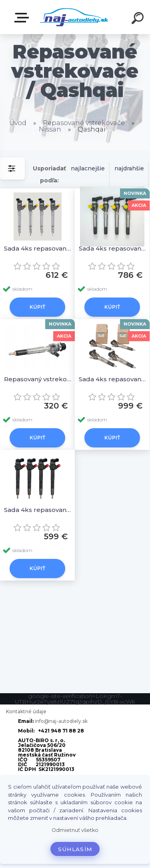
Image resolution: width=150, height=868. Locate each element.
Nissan (50, 129)
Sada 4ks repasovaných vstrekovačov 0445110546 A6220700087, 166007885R (39, 248)
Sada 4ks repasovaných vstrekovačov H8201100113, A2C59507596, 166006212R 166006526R (113, 379)
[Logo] (74, 17)
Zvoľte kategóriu (23, 18)
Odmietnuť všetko (75, 830)
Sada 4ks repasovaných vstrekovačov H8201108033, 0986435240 (39, 510)
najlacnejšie (88, 168)
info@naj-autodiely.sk (61, 721)
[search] (139, 19)
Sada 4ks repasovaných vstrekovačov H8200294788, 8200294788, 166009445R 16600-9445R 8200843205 (113, 248)
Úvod (18, 123)
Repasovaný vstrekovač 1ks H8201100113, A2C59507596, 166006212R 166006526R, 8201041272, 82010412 (39, 379)
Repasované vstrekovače (84, 123)
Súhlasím (75, 849)
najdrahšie (129, 168)
